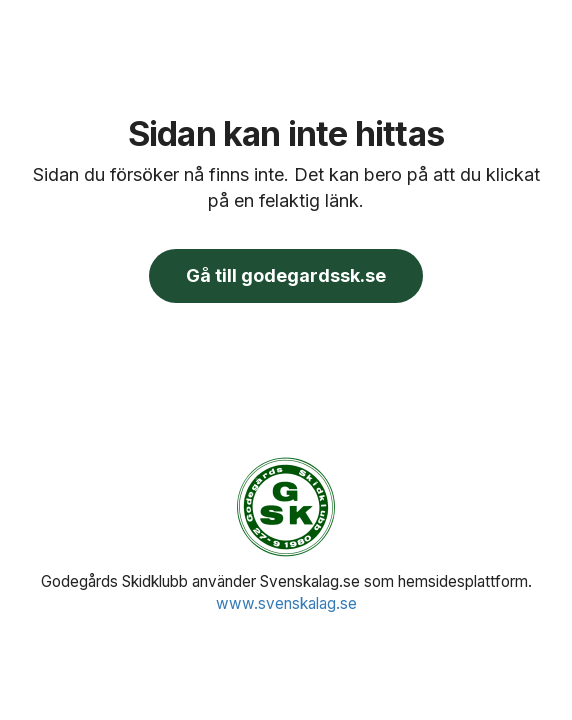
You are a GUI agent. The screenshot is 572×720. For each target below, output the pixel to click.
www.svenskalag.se (286, 603)
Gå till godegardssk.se (286, 275)
